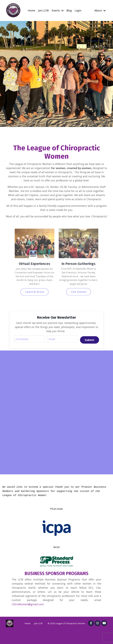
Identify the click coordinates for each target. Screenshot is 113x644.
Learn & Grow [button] (35, 308)
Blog (69, 10)
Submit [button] (89, 350)
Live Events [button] (79, 308)
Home (31, 10)
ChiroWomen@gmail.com (28, 618)
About (100, 10)
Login (79, 10)
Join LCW (43, 10)
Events (57, 10)
